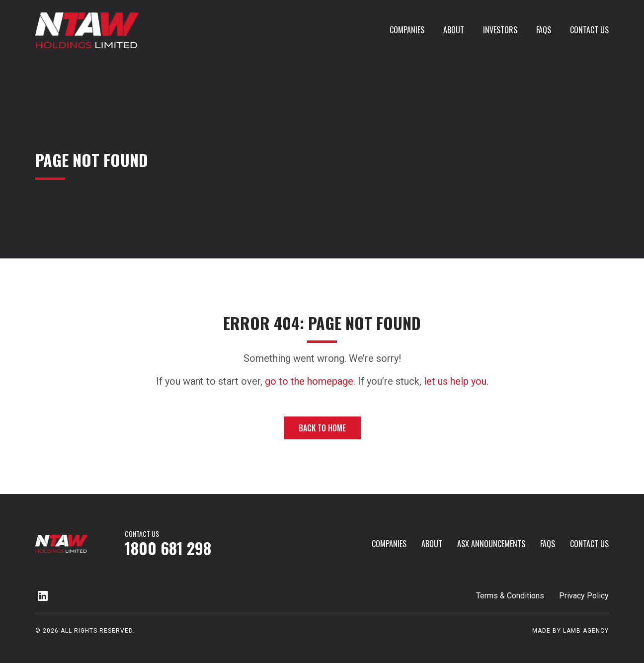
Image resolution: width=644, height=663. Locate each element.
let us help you (455, 381)
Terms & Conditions (510, 596)
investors (500, 30)
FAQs (544, 30)
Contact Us (589, 30)
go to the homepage (309, 381)
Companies (407, 30)
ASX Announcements (491, 544)
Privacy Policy (584, 596)
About (454, 30)
